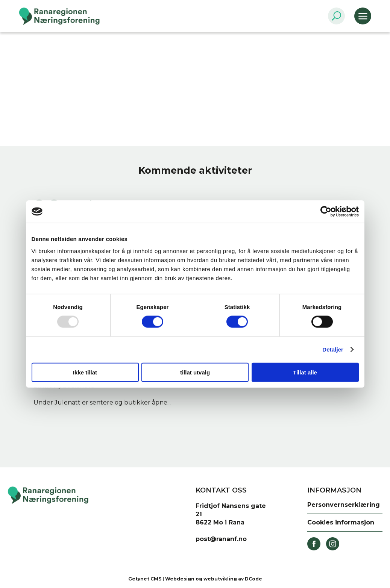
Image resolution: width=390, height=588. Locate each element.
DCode (253, 579)
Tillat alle (305, 372)
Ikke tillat (85, 372)
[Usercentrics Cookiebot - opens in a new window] (326, 212)
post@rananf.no (221, 539)
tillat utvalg (195, 372)
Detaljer (333, 349)
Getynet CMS (145, 579)
